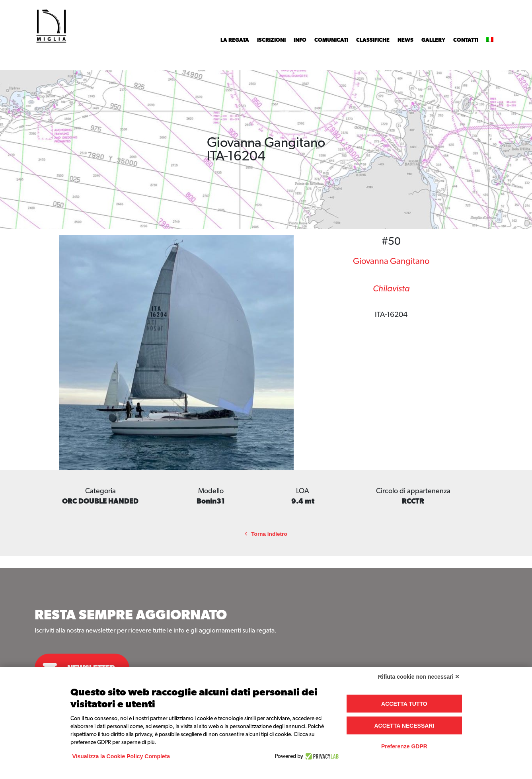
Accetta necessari (404, 726)
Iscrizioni (271, 40)
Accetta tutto (404, 704)
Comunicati (331, 40)
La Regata (235, 40)
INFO (300, 40)
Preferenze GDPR (404, 746)
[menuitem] (490, 40)
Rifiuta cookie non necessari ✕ (419, 677)
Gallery (433, 40)
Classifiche (373, 40)
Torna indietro (266, 534)
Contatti (466, 40)
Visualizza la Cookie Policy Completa (121, 756)
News (405, 40)
